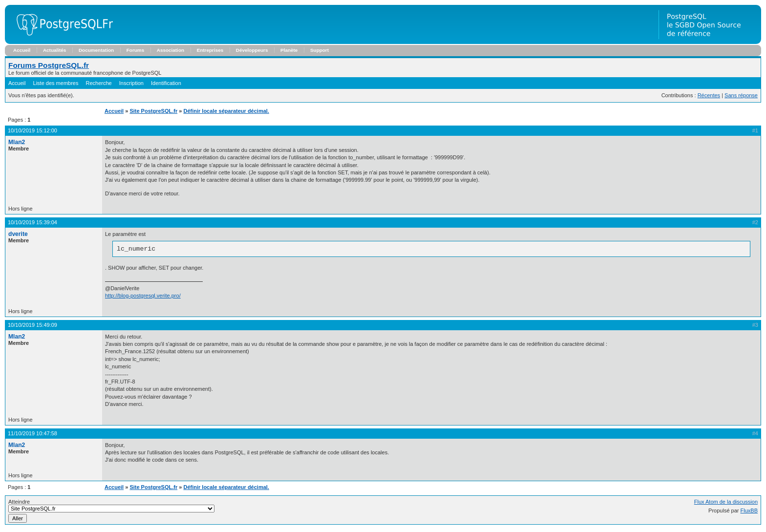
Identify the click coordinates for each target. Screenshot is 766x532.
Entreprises (210, 50)
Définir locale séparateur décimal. (226, 111)
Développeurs (252, 50)
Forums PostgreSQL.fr (49, 65)
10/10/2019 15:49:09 (32, 326)
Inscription (131, 83)
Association (170, 50)
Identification (166, 83)
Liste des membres (56, 83)
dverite (18, 234)
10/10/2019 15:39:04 (32, 222)
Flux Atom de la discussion (726, 503)
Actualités (54, 50)
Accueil (22, 50)
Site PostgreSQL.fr (153, 111)
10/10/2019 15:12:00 (32, 130)
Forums (135, 50)
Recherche (99, 83)
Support (319, 50)
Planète (289, 50)
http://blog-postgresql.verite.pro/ (143, 297)
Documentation (96, 50)
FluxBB (749, 512)
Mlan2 (17, 142)
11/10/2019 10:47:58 (32, 435)
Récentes (709, 95)
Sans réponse (741, 95)
